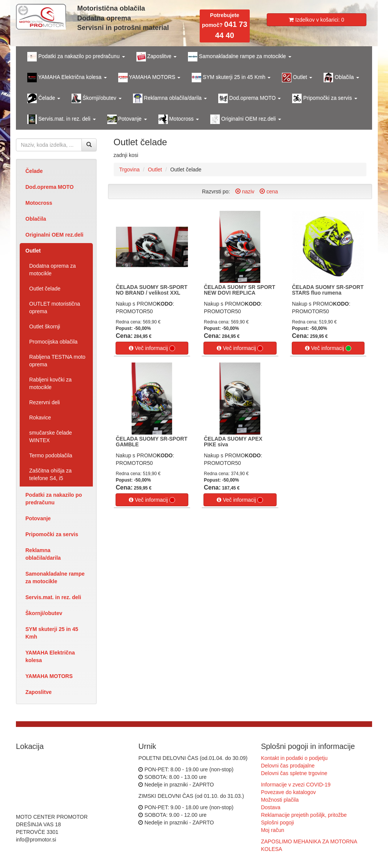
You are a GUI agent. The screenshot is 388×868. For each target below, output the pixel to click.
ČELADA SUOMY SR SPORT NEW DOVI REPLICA (239, 290)
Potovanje (38, 518)
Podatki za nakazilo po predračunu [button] (76, 57)
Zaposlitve (38, 692)
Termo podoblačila (51, 455)
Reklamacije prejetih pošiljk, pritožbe (304, 815)
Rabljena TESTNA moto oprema (57, 361)
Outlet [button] (297, 78)
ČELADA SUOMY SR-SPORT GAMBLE (152, 442)
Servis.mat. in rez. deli (53, 597)
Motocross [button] (179, 119)
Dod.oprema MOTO (49, 187)
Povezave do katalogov (289, 792)
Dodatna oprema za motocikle (52, 270)
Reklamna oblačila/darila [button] (170, 98)
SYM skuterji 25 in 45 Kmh (52, 633)
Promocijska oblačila (53, 342)
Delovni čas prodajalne (288, 766)
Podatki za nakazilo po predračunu (54, 499)
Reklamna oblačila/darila (43, 554)
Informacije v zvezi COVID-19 (296, 785)
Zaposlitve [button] (157, 57)
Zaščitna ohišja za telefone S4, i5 (50, 474)
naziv (245, 191)
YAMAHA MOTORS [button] (149, 78)
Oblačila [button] (341, 78)
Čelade (34, 171)
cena (269, 191)
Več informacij (152, 348)
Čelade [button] (44, 98)
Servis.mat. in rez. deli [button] (62, 119)
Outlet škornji (45, 326)
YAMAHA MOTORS (49, 676)
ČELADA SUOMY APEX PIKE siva (233, 442)
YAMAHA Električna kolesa (50, 656)
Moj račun (273, 830)
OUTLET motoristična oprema (55, 308)
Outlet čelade (45, 289)
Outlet (33, 251)
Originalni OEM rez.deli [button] (246, 119)
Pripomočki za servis (52, 534)
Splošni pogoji (278, 822)
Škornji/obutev (44, 613)
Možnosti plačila (280, 800)
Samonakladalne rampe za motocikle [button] (239, 57)
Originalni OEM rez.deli (54, 235)
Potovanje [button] (127, 119)
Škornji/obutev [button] (97, 98)
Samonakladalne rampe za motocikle (55, 578)
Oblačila (36, 219)
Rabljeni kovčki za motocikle (50, 383)
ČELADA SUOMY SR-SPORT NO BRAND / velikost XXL (152, 290)
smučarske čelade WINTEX (51, 436)
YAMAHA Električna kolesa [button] (67, 78)
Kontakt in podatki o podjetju (294, 758)
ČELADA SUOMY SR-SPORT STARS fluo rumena (328, 290)
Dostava (271, 807)
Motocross (39, 203)
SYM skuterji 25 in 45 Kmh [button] (231, 78)
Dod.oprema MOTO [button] (250, 98)
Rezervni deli (45, 402)
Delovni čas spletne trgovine (294, 773)
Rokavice (40, 418)
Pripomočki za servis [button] (325, 98)
